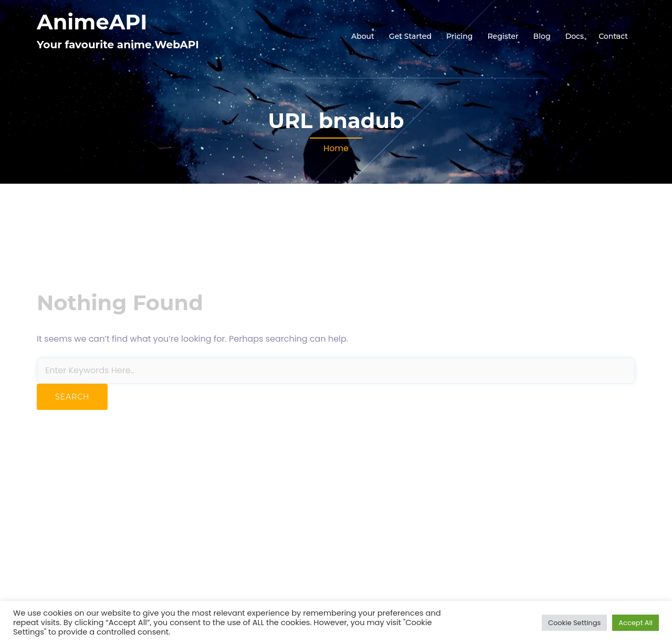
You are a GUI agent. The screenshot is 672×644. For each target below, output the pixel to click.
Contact (613, 36)
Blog (542, 36)
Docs (575, 36)
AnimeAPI (92, 22)
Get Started (410, 36)
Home (336, 148)
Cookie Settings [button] (574, 623)
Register (503, 36)
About (363, 36)
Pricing (459, 36)
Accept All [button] (636, 623)
